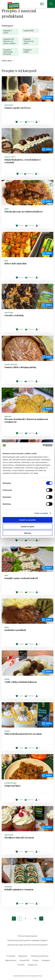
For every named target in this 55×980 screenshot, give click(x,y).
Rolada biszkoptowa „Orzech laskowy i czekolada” (22, 161)
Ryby (6, 261)
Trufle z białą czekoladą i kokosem (21, 682)
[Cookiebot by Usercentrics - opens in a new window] (43, 446)
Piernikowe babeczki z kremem (19, 838)
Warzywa (8, 416)
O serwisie (11, 956)
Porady (36, 960)
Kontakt (21, 965)
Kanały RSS (25, 960)
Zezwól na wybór (27, 526)
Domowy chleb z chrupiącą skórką (20, 367)
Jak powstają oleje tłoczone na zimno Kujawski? (28, 945)
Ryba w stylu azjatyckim (16, 263)
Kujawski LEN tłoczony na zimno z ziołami (9, 41)
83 (35, 919)
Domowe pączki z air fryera (17, 108)
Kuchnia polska (10, 783)
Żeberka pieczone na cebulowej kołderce (24, 212)
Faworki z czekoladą (14, 315)
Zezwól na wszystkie (28, 520)
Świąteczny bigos (12, 786)
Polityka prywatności (40, 956)
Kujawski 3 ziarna (8, 32)
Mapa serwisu (11, 960)
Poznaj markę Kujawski (28, 936)
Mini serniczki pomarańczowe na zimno (23, 734)
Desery (7, 679)
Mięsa (7, 209)
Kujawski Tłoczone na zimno (28, 41)
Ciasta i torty (10, 157)
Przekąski (8, 887)
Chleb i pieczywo (11, 365)
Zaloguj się (32, 965)
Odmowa (27, 533)
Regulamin (23, 956)
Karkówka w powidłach (15, 630)
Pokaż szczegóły (41, 513)
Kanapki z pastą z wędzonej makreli (21, 578)
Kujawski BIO (29, 31)
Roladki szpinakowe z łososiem (19, 889)
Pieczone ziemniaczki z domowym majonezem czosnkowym (26, 420)
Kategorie (46, 960)
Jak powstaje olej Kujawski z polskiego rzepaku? (27, 940)
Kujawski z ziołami (28, 51)
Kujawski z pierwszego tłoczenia (8, 52)
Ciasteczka (9, 105)
